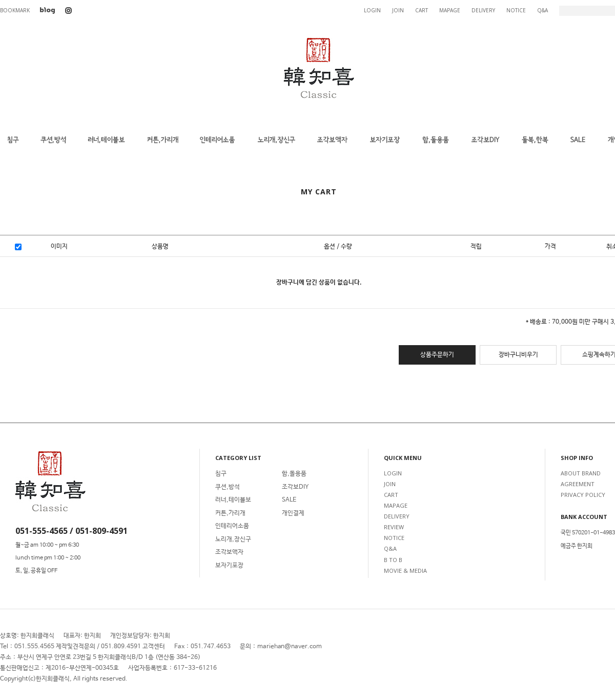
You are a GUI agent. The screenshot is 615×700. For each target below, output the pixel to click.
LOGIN (372, 10)
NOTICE (516, 10)
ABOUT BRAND (581, 473)
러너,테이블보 (233, 500)
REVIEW (394, 527)
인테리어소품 (232, 526)
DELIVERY (483, 10)
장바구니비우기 (518, 355)
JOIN (398, 10)
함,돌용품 (294, 474)
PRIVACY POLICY (583, 495)
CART (422, 10)
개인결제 (293, 513)
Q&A (542, 10)
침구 (221, 474)
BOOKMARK (15, 10)
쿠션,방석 (228, 487)
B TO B (393, 560)
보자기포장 (229, 566)
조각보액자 (229, 552)
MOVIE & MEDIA (405, 571)
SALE (289, 500)
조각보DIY (295, 487)
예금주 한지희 (577, 546)
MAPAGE (450, 10)
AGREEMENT (578, 484)
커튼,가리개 (230, 513)
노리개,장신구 (233, 539)
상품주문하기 (437, 355)
